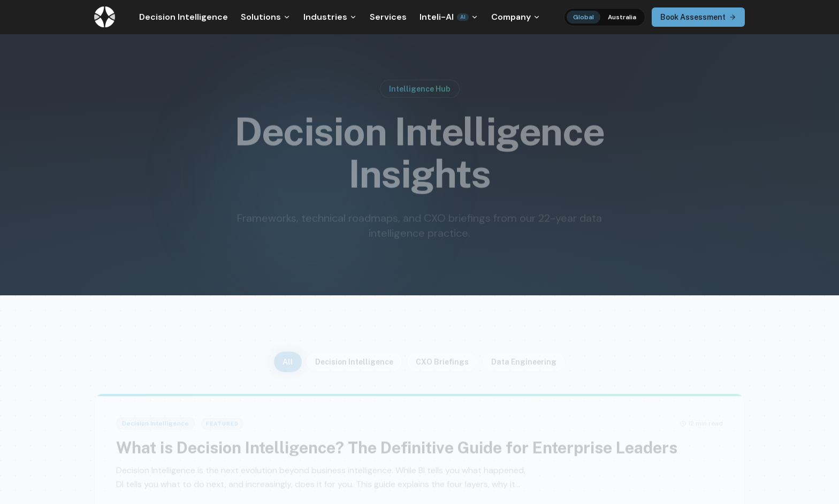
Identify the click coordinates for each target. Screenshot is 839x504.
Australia (622, 17)
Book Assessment (698, 17)
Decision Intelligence (184, 17)
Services (388, 17)
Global (584, 17)
